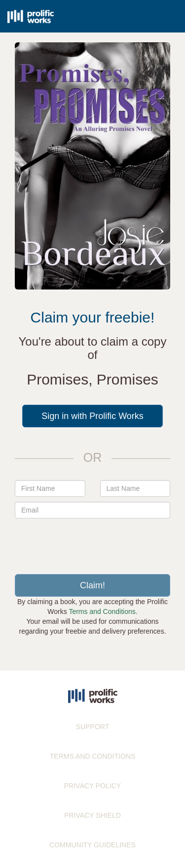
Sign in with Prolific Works (92, 416)
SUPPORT (92, 727)
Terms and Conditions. (103, 611)
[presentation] (93, 543)
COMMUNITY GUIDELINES (92, 845)
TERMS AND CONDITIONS (92, 756)
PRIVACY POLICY (92, 786)
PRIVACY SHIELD (92, 815)
